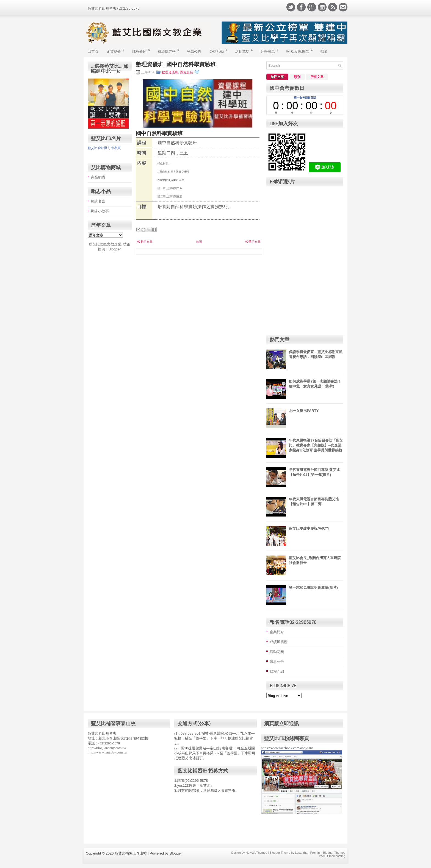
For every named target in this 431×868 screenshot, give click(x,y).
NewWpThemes (256, 853)
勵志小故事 (100, 211)
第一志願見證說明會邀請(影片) (313, 587)
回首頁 (93, 51)
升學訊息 (271, 49)
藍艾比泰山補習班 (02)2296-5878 (114, 8)
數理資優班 (170, 72)
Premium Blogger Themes (328, 853)
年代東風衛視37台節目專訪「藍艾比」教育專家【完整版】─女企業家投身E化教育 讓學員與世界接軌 (316, 445)
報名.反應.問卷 (301, 49)
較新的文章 (145, 242)
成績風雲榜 (170, 49)
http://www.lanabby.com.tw (107, 752)
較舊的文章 (253, 242)
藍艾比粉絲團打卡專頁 (104, 148)
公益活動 (220, 49)
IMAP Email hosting (332, 856)
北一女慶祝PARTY (304, 411)
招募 (324, 51)
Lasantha (301, 853)
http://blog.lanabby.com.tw (107, 748)
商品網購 (98, 177)
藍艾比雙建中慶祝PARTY (309, 528)
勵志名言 (98, 201)
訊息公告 (194, 51)
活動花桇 (246, 49)
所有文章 (317, 77)
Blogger (115, 249)
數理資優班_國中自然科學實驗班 (176, 64)
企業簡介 (117, 49)
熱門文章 (277, 77)
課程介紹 (143, 49)
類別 (297, 77)
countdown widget (305, 105)
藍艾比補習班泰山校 (131, 853)
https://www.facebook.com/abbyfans (287, 748)
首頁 (199, 242)
